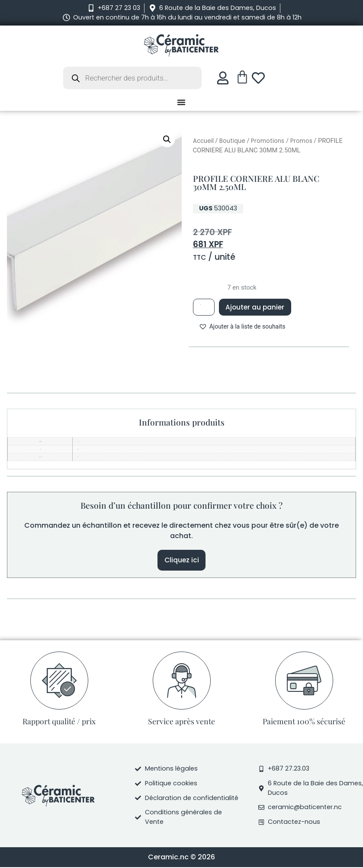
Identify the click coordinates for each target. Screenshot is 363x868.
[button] (167, 139)
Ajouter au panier (257, 307)
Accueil (203, 141)
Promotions (268, 141)
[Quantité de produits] (204, 307)
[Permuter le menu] (181, 102)
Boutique (232, 141)
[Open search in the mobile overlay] (132, 78)
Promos (301, 141)
